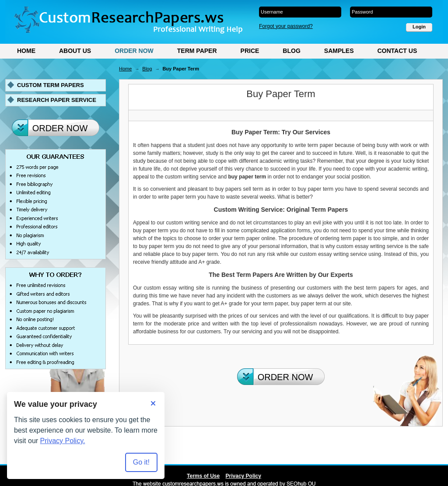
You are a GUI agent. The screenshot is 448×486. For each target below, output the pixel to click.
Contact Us (397, 51)
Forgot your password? (286, 26)
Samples (339, 51)
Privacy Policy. (63, 441)
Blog (291, 51)
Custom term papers (51, 85)
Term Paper (197, 51)
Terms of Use (203, 476)
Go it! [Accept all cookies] (141, 462)
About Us (75, 51)
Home (26, 51)
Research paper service (57, 100)
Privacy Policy (243, 476)
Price (250, 51)
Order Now (134, 51)
